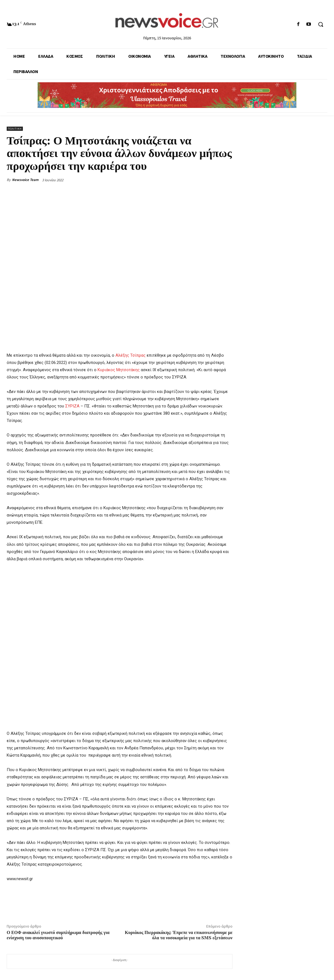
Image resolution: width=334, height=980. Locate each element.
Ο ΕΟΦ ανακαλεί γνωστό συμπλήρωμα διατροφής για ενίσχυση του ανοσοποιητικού (58, 935)
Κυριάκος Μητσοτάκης (119, 370)
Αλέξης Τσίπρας (130, 355)
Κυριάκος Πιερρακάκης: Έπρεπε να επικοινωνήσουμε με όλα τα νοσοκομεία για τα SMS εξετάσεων (179, 935)
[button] (321, 24)
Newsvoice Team (25, 180)
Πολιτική (15, 129)
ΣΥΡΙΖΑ (72, 406)
